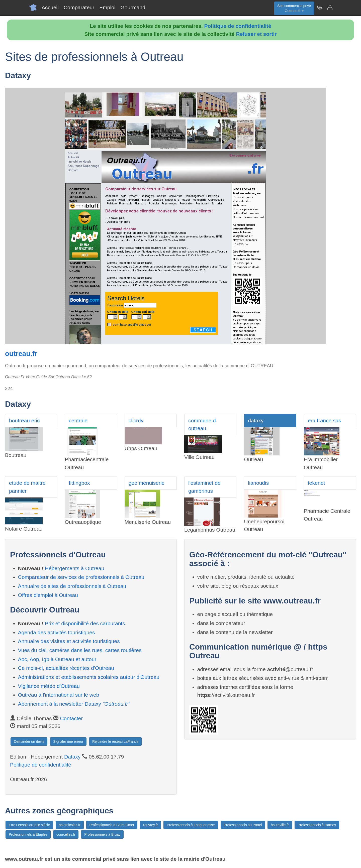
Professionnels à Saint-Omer (112, 825)
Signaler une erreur (68, 741)
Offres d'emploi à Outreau (48, 595)
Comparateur (79, 7)
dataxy (256, 420)
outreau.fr (21, 354)
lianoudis (258, 483)
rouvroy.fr (150, 825)
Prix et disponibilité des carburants (85, 623)
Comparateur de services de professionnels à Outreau (81, 577)
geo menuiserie (147, 483)
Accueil (50, 7)
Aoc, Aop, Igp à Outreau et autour (57, 659)
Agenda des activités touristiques (57, 632)
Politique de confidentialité (238, 26)
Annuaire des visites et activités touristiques (69, 641)
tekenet (317, 483)
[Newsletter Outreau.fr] (320, 8)
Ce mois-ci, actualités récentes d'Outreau (66, 668)
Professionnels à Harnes (317, 825)
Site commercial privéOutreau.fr (294, 8)
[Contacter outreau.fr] (330, 8)
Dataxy (72, 757)
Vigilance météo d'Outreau (49, 686)
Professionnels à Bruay (102, 834)
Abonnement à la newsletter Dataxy (74, 704)
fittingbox (79, 483)
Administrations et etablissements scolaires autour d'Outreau (89, 677)
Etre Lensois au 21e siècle (29, 825)
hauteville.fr (280, 825)
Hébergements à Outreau (75, 568)
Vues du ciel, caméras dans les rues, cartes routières (80, 650)
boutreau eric (24, 420)
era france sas (325, 420)
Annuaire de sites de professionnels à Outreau (72, 586)
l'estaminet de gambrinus (204, 487)
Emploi (107, 7)
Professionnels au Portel (243, 825)
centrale (78, 420)
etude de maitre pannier (27, 487)
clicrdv (136, 420)
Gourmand (133, 7)
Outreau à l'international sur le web (59, 695)
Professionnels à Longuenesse (191, 825)
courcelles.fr (66, 834)
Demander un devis (29, 741)
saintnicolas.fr (70, 825)
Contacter (71, 718)
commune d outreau (202, 424)
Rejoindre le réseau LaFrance (115, 741)
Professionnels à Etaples (28, 834)
